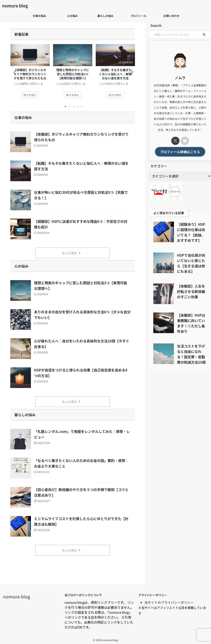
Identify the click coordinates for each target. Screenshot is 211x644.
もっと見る (72, 252)
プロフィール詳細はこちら (180, 151)
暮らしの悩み (105, 16)
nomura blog (15, 6)
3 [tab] (74, 106)
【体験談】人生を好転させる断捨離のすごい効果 (191, 291)
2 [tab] (69, 106)
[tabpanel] (30, 73)
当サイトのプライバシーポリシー (169, 600)
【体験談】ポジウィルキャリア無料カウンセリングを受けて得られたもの (30, 74)
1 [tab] (65, 106)
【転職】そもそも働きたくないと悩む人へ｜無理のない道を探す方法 (115, 74)
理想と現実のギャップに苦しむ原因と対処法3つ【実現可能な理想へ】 (73, 74)
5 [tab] (82, 106)
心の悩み (72, 16)
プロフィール (138, 16)
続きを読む (30, 95)
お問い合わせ (171, 16)
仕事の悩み (39, 16)
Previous (14, 72)
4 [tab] (78, 106)
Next (131, 72)
